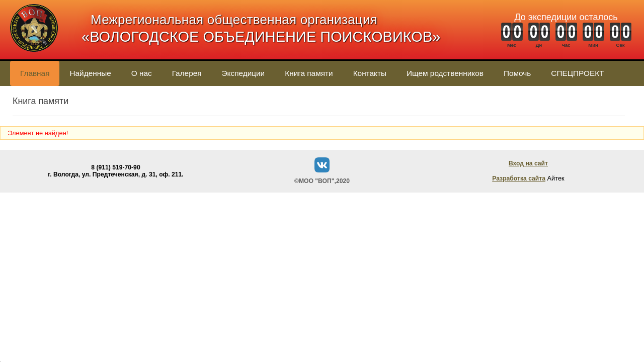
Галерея (187, 73)
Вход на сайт (528, 163)
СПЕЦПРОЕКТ (577, 73)
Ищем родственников (445, 73)
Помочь (517, 73)
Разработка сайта (519, 178)
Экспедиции (244, 73)
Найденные (90, 73)
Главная (35, 73)
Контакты (370, 73)
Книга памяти (309, 73)
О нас (142, 73)
